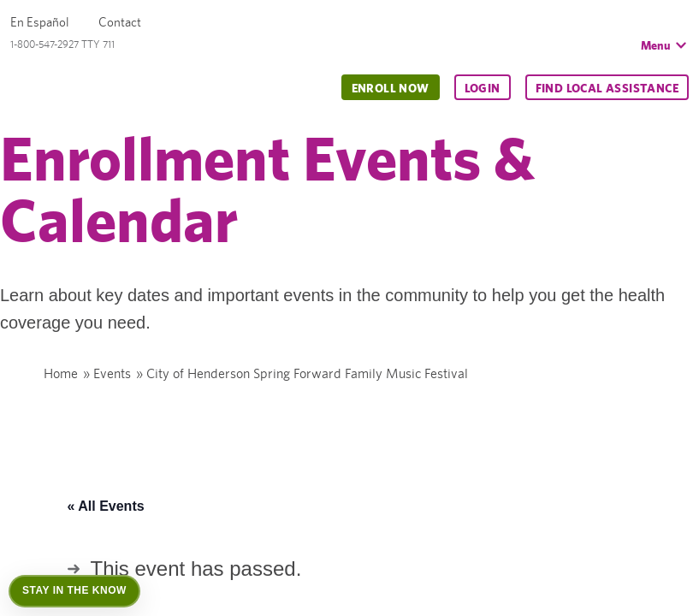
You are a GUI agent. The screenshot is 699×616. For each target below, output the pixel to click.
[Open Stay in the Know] (74, 591)
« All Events (106, 506)
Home (61, 373)
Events (112, 373)
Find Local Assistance (607, 88)
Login (483, 88)
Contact (120, 22)
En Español (40, 22)
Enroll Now (391, 88)
